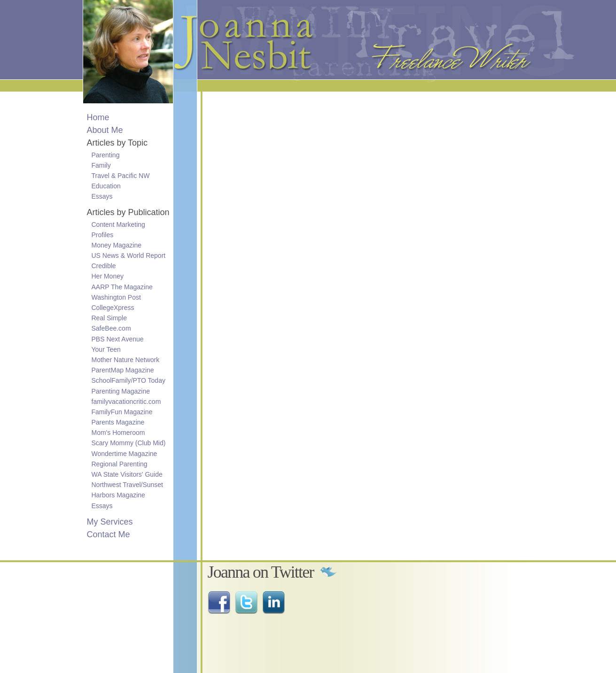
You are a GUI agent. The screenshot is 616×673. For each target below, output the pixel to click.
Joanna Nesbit (198, 40)
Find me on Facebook (219, 603)
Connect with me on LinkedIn (273, 603)
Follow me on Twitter (246, 603)
